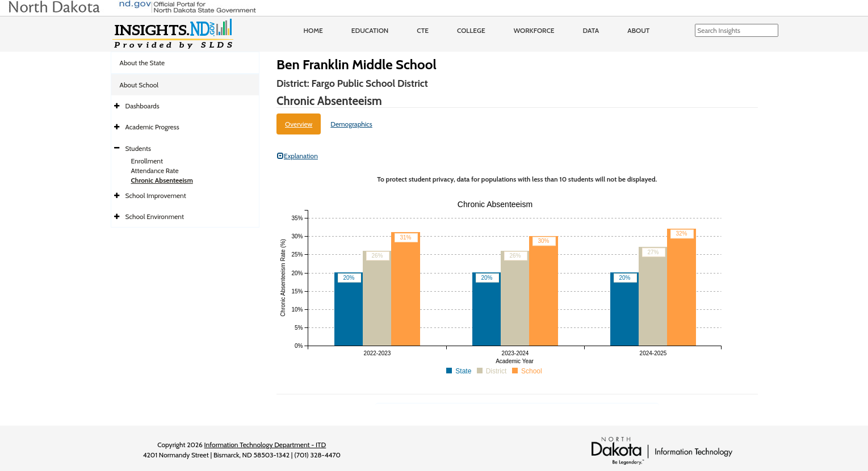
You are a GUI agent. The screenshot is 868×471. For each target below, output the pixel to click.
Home (313, 30)
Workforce (534, 30)
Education (370, 30)
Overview (299, 124)
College (471, 30)
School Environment (155, 216)
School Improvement (156, 195)
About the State (142, 63)
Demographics (351, 124)
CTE (423, 30)
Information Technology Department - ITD (265, 445)
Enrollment (147, 161)
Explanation (297, 156)
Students (139, 148)
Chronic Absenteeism (162, 180)
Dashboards (142, 106)
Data (591, 30)
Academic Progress (152, 127)
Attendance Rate (155, 171)
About (638, 30)
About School (139, 85)
